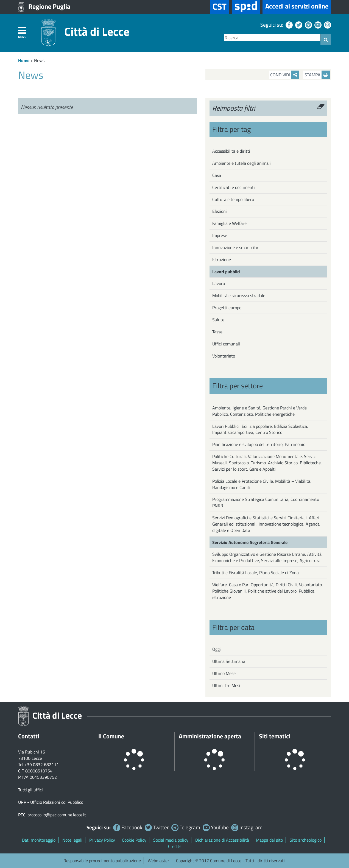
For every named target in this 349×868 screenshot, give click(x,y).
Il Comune (111, 736)
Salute (218, 320)
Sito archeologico (306, 840)
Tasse (217, 332)
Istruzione (222, 259)
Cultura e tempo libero (233, 199)
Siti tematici (275, 736)
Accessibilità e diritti (231, 151)
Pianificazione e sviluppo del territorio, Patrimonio (259, 444)
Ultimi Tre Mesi (226, 685)
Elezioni (220, 211)
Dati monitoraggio (39, 840)
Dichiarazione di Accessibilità (222, 840)
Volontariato (224, 356)
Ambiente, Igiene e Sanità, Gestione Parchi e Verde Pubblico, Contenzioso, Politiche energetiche (259, 411)
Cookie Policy (134, 840)
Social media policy (171, 840)
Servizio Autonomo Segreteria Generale (250, 542)
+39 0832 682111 (42, 764)
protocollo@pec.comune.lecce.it (57, 815)
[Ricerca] (272, 38)
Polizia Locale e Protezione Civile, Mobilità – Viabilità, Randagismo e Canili (262, 484)
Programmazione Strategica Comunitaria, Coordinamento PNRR (266, 502)
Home (24, 60)
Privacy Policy (102, 840)
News (39, 60)
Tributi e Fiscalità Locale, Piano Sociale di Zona (256, 573)
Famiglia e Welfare (229, 223)
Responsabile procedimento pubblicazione (102, 861)
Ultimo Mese (224, 673)
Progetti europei (227, 308)
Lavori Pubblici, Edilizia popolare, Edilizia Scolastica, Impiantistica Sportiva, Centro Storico (260, 429)
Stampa (317, 75)
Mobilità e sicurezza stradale (239, 295)
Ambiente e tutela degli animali (241, 163)
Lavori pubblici (226, 272)
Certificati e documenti (234, 187)
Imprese (220, 235)
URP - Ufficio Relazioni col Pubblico (51, 802)
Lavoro (219, 283)
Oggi (217, 649)
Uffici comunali (226, 344)
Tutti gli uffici (30, 790)
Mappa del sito (269, 840)
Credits (175, 846)
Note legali (72, 840)
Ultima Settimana (229, 661)
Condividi (285, 75)
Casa (217, 175)
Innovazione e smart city (235, 247)
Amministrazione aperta (210, 736)
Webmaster (158, 861)
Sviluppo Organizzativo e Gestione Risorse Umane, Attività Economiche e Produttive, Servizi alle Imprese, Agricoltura (267, 557)
